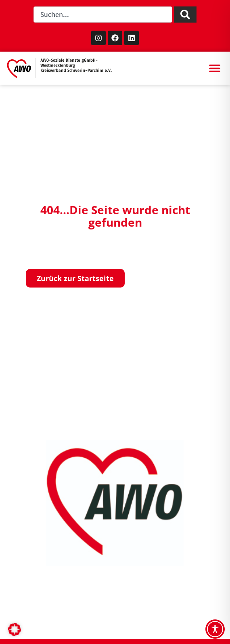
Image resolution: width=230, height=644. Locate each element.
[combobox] (103, 15)
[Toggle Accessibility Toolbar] (215, 629)
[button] (214, 68)
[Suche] (185, 15)
